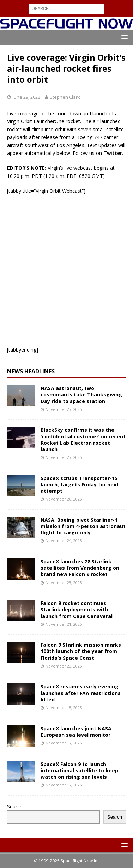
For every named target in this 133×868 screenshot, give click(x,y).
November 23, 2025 (64, 583)
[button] (123, 37)
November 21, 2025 (64, 624)
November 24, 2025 (64, 541)
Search (15, 806)
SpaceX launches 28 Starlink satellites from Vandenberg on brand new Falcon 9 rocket (80, 568)
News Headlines (31, 371)
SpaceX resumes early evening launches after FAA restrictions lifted (81, 693)
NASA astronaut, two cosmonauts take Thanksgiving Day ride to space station (81, 394)
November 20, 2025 (64, 666)
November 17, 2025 (64, 743)
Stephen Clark (65, 97)
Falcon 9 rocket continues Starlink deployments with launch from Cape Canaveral (77, 609)
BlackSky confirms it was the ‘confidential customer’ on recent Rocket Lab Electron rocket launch (83, 439)
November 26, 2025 (64, 499)
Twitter (113, 153)
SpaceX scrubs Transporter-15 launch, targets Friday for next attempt (80, 484)
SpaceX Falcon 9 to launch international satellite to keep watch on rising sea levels (79, 770)
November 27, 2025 (64, 409)
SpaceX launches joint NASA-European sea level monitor (77, 732)
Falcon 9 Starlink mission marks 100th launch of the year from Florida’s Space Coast (81, 651)
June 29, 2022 (26, 97)
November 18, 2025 (64, 708)
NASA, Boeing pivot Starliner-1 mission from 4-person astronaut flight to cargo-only (83, 526)
